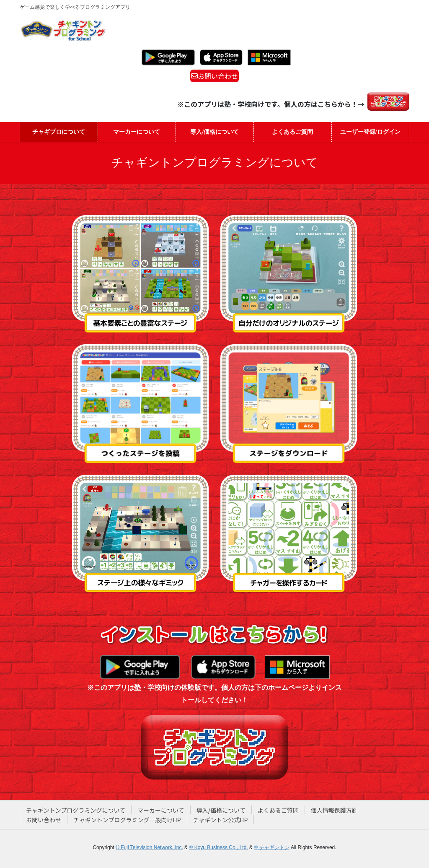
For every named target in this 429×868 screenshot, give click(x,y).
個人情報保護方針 (334, 810)
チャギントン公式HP (221, 820)
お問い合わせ (214, 76)
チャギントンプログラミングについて (76, 810)
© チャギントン (271, 847)
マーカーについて (161, 810)
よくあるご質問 (278, 810)
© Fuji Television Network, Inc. (149, 847)
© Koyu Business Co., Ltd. (218, 847)
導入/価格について (221, 810)
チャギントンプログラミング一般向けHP (127, 820)
